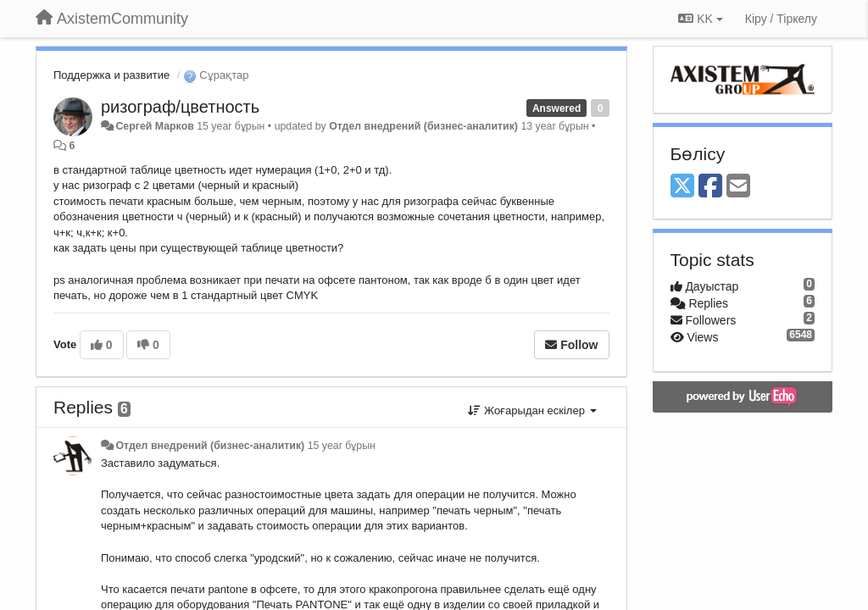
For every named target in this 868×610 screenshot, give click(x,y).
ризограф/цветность (180, 107)
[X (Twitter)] (682, 187)
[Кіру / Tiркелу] (781, 19)
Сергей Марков (154, 126)
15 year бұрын (342, 446)
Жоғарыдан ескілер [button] (532, 410)
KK (700, 19)
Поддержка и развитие (111, 75)
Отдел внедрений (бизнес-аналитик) (423, 126)
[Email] (738, 187)
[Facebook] (710, 187)
